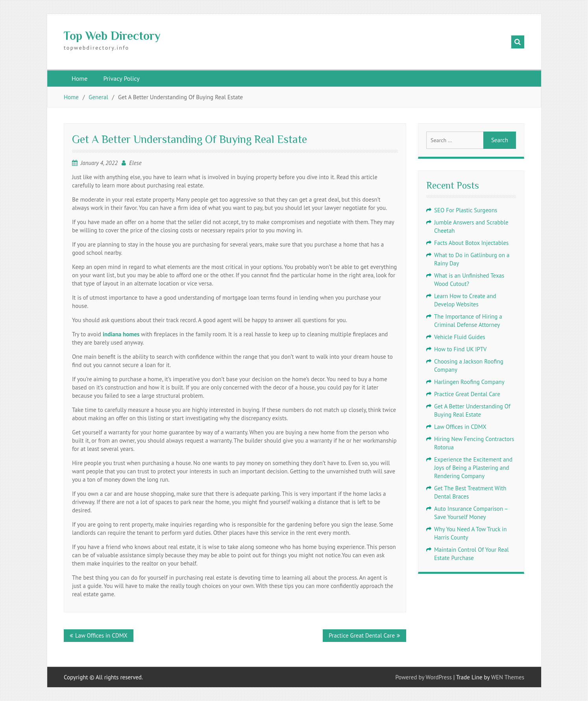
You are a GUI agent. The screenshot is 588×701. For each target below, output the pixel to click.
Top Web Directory (112, 36)
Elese (135, 163)
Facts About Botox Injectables (471, 243)
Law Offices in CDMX (101, 635)
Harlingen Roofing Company (469, 382)
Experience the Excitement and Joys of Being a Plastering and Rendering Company (473, 468)
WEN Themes (508, 677)
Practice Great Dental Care (362, 635)
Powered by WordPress (424, 677)
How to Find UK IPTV (460, 349)
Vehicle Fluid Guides (460, 337)
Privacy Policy (121, 78)
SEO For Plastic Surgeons (466, 210)
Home (80, 78)
